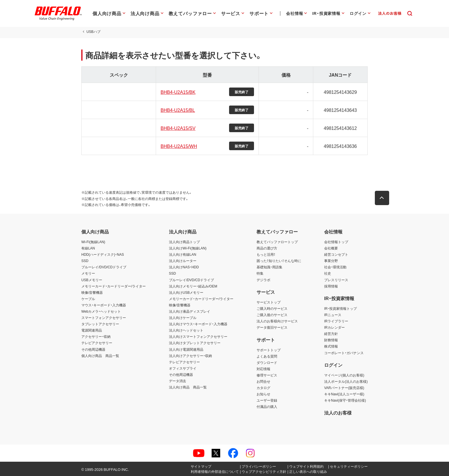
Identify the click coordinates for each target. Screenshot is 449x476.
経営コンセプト (336, 254)
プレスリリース (336, 280)
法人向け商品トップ (184, 242)
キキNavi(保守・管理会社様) (345, 400)
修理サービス (267, 375)
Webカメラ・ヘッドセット (101, 311)
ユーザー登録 (267, 400)
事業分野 (331, 261)
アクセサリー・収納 (96, 336)
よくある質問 (267, 356)
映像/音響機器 (92, 292)
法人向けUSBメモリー (186, 292)
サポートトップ (269, 350)
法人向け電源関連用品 (186, 349)
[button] (382, 198)
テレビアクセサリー (97, 343)
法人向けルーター (183, 261)
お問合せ (263, 381)
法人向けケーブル (183, 318)
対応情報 (263, 369)
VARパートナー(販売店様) (344, 388)
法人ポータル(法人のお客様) (346, 381)
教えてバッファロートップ (277, 242)
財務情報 (331, 340)
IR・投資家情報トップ (340, 308)
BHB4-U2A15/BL (178, 110)
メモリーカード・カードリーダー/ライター (114, 286)
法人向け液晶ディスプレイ (190, 311)
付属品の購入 (267, 406)
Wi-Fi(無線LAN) (93, 242)
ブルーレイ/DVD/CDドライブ (104, 267)
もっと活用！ (266, 254)
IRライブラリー (336, 321)
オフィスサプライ (183, 368)
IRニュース (333, 315)
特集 (260, 273)
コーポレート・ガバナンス (344, 353)
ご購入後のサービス (272, 315)
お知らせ (263, 394)
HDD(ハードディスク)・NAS (103, 254)
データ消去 (178, 381)
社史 (328, 273)
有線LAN (88, 248)
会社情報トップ (336, 242)
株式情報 (331, 346)
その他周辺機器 (93, 349)
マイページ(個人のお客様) (344, 375)
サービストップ (269, 302)
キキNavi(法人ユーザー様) (344, 394)
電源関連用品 (92, 330)
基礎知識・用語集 (269, 267)
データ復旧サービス (272, 327)
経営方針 (331, 334)
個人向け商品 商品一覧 (100, 356)
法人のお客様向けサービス (277, 321)
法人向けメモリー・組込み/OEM (193, 286)
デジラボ (263, 280)
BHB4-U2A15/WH (179, 146)
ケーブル (88, 299)
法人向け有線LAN (183, 254)
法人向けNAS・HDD (184, 267)
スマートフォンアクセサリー (104, 318)
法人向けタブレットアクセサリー (195, 343)
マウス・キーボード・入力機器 (104, 305)
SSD (85, 261)
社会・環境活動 (335, 267)
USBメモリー (92, 280)
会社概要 (331, 248)
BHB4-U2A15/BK (178, 92)
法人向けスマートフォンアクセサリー (198, 336)
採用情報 (331, 286)
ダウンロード (267, 362)
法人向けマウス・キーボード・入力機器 (198, 324)
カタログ (263, 388)
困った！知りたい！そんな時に (279, 261)
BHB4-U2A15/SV (178, 128)
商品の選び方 (267, 248)
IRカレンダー (334, 327)
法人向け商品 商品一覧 (188, 387)
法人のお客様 (338, 412)
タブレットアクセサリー (100, 324)
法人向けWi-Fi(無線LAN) (188, 248)
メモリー (88, 273)
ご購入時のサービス (272, 308)
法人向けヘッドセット (186, 330)
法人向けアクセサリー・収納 (190, 356)
